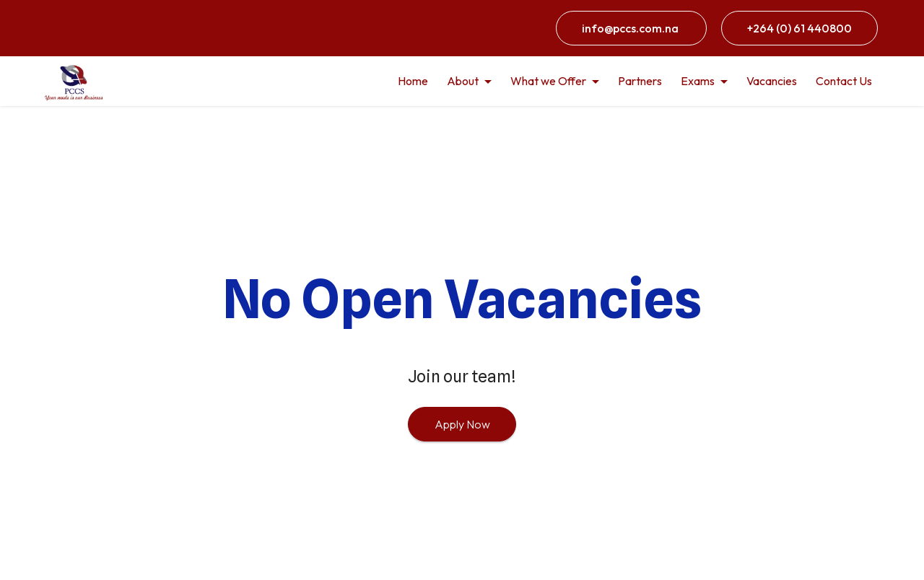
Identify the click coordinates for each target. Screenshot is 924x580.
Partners (640, 81)
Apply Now (462, 424)
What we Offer (548, 81)
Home (413, 81)
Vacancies (772, 81)
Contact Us (844, 81)
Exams (698, 81)
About (463, 81)
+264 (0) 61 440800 (799, 28)
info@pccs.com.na (631, 28)
